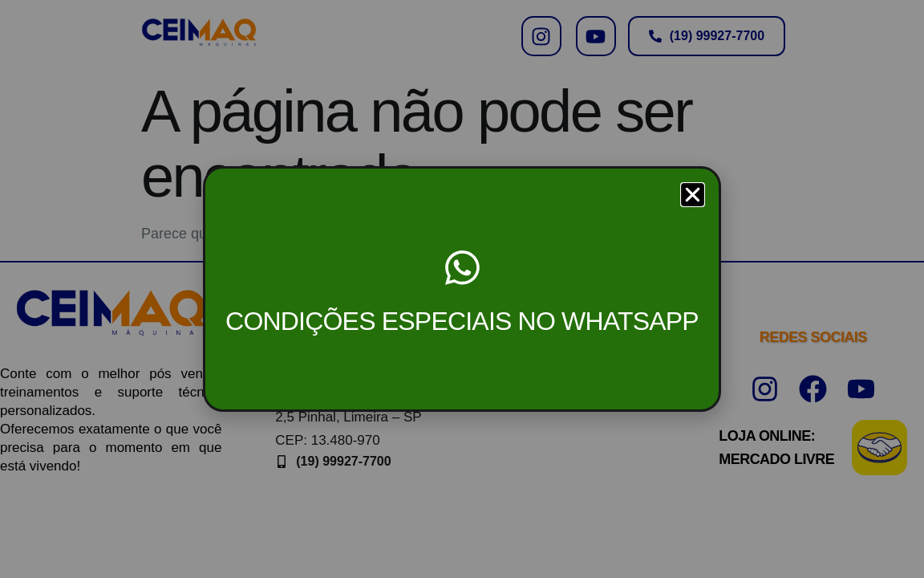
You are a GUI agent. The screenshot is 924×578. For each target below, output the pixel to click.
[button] (693, 195)
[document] (462, 289)
